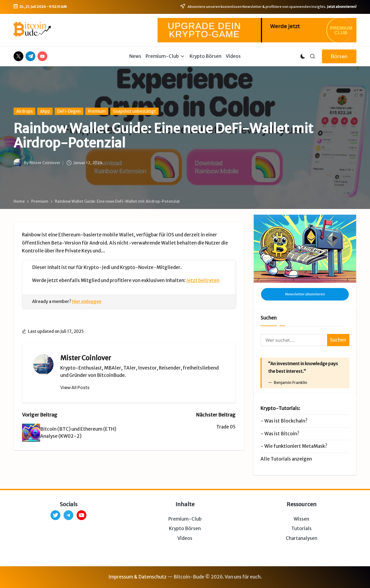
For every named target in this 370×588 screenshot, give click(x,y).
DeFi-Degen (69, 111)
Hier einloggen (87, 301)
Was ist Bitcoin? (282, 434)
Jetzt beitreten (203, 280)
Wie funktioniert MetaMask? (296, 446)
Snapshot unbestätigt (134, 111)
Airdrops (24, 111)
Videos (185, 538)
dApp (45, 111)
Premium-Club (185, 519)
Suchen (269, 318)
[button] (339, 56)
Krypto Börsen (185, 528)
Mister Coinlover (86, 358)
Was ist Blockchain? (286, 421)
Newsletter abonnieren (305, 294)
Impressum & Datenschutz (137, 577)
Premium (97, 111)
